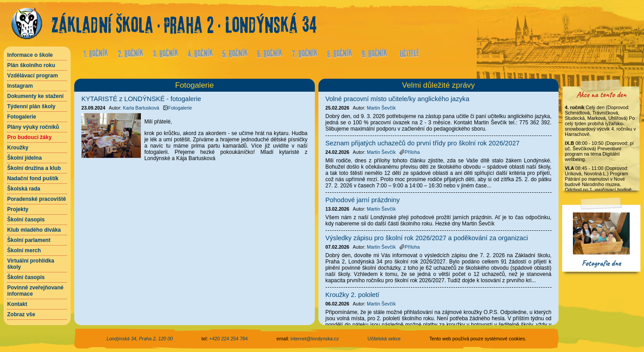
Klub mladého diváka (34, 230)
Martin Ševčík (381, 108)
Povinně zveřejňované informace (35, 291)
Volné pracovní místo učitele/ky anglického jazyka (398, 99)
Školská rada (24, 189)
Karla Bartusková (141, 108)
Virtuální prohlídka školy (31, 264)
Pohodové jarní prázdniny (363, 200)
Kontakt (17, 304)
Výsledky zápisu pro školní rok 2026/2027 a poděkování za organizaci (427, 238)
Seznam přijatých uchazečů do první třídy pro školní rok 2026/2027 (423, 143)
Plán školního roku (31, 65)
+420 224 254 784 (229, 339)
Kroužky (18, 148)
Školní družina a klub (34, 168)
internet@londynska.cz (315, 339)
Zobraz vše (21, 314)
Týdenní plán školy (31, 106)
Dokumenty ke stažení (35, 96)
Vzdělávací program (32, 76)
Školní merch (24, 250)
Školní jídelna (24, 158)
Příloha (410, 152)
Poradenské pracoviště (36, 199)
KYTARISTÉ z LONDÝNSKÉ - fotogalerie (141, 99)
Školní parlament (29, 240)
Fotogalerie (22, 117)
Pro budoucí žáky (29, 137)
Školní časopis (26, 220)
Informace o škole (30, 55)
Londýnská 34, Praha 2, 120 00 (140, 339)
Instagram (20, 86)
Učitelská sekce (384, 339)
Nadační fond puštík (33, 178)
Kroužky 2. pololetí (353, 295)
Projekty (18, 209)
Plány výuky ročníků (33, 127)
